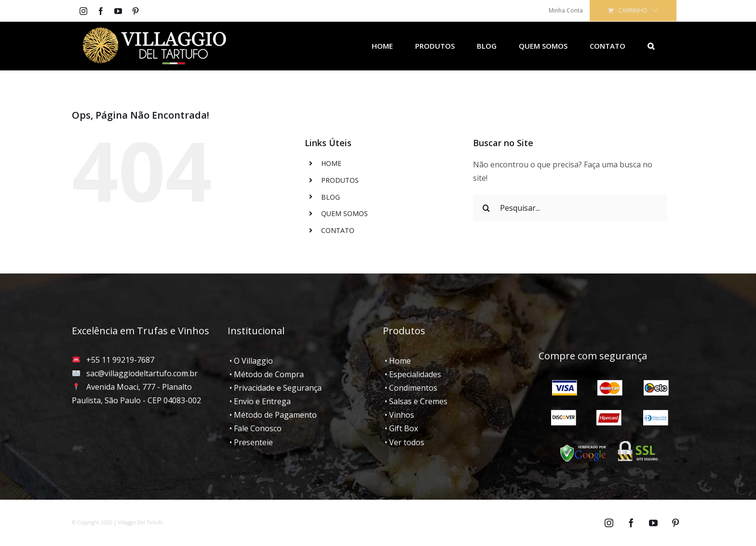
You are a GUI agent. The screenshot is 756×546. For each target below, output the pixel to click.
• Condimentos (410, 388)
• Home (397, 361)
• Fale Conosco (255, 428)
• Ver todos (404, 442)
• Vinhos (398, 415)
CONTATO (338, 230)
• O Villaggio (250, 361)
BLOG (331, 197)
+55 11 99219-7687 (120, 360)
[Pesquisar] (651, 46)
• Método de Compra (266, 374)
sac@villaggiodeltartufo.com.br (142, 373)
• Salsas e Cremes (415, 401)
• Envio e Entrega (259, 401)
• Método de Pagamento (272, 415)
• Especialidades (412, 374)
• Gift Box (400, 428)
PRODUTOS (340, 180)
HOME (331, 163)
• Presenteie (250, 442)
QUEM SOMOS (344, 213)
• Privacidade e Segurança (275, 388)
